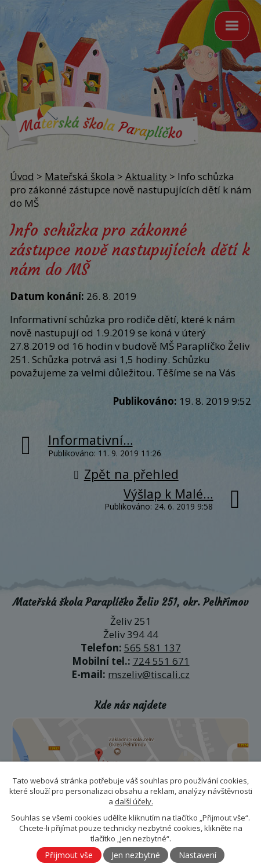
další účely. (134, 801)
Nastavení (197, 855)
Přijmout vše (69, 855)
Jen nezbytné (136, 855)
